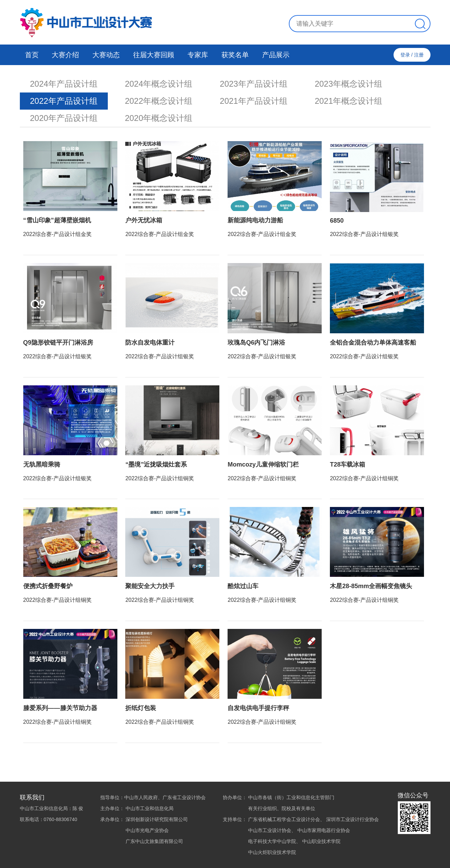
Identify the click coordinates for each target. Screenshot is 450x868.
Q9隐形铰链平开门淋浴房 (58, 343)
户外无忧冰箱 (144, 220)
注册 (419, 55)
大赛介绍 (65, 55)
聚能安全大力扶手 (150, 586)
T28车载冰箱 (348, 464)
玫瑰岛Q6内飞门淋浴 (256, 343)
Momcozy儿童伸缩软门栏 (263, 464)
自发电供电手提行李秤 (258, 708)
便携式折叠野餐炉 (48, 586)
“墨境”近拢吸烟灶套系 (156, 464)
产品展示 (276, 55)
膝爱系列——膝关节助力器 (60, 708)
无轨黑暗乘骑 (42, 464)
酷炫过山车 (243, 586)
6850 (337, 221)
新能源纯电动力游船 (255, 220)
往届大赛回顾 (154, 55)
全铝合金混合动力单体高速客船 (373, 343)
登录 (405, 55)
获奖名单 (235, 55)
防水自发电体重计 (150, 343)
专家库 (198, 55)
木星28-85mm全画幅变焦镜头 (371, 586)
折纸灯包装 (141, 708)
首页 (32, 55)
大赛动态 (106, 55)
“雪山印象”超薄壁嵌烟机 (57, 220)
